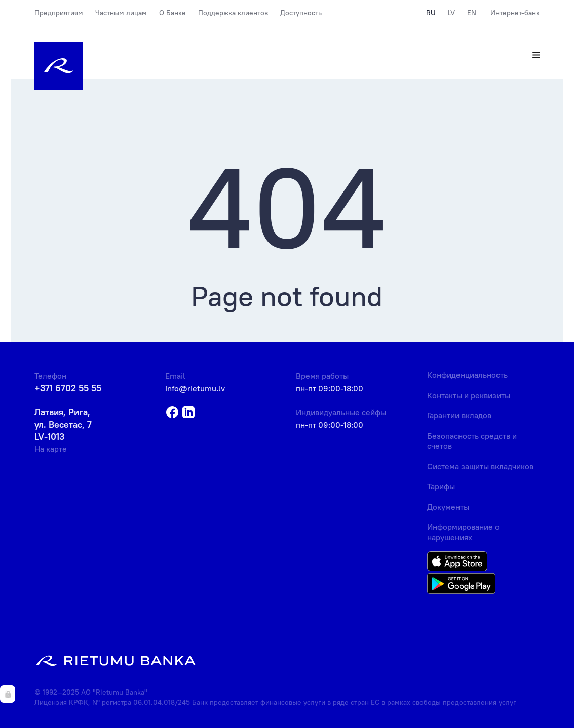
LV (451, 13)
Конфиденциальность (467, 375)
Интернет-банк (515, 13)
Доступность (301, 13)
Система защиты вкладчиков (480, 466)
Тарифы (441, 486)
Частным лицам (121, 13)
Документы (448, 507)
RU (431, 13)
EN (472, 13)
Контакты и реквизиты (469, 395)
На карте (51, 449)
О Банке (173, 13)
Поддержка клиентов (233, 13)
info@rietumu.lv (195, 388)
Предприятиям (59, 13)
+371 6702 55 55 (68, 388)
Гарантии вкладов (459, 415)
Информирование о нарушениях (463, 532)
